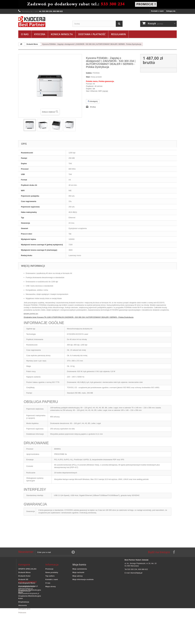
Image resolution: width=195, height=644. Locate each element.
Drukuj (93, 107)
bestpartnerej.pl (24, 627)
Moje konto (79, 565)
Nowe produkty (52, 572)
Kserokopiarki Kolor (27, 586)
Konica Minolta (62, 34)
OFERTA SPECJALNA (27, 569)
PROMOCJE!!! (24, 609)
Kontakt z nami (157, 11)
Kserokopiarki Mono (27, 583)
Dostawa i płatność (92, 34)
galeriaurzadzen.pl (25, 624)
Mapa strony (51, 586)
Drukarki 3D (23, 579)
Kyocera (40, 34)
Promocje (49, 569)
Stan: (88, 77)
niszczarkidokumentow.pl (28, 622)
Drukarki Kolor (24, 576)
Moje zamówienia (80, 569)
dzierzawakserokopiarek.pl (29, 629)
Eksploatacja (24, 602)
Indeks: (89, 73)
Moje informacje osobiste (83, 579)
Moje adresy (78, 576)
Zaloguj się (171, 11)
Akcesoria (22, 605)
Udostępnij (93, 101)
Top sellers (50, 576)
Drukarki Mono (24, 572)
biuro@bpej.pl (136, 573)
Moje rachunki (78, 572)
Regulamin (118, 34)
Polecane (22, 612)
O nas (25, 34)
